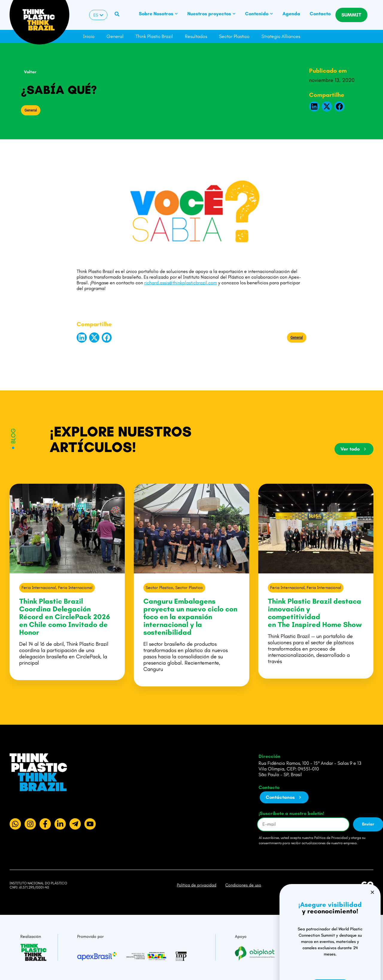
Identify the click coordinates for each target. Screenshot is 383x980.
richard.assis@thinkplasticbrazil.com (181, 283)
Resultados (196, 36)
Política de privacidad (197, 885)
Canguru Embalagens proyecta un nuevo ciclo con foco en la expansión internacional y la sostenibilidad (190, 617)
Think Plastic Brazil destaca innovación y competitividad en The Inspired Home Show (316, 613)
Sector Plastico (234, 36)
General (115, 36)
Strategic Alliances (281, 36)
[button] (314, 106)
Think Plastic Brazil (154, 36)
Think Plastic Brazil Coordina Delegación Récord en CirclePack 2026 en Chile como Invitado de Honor (65, 617)
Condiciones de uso (243, 885)
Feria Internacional (39, 588)
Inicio (89, 36)
